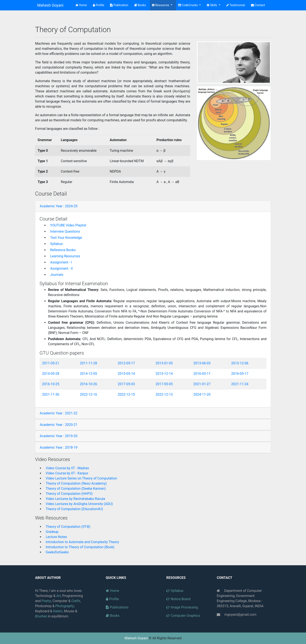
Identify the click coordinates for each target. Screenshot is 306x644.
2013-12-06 (240, 363)
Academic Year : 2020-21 (59, 425)
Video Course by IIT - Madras (67, 468)
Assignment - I (61, 262)
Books (140, 5)
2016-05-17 (240, 374)
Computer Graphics (183, 616)
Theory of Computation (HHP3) (69, 494)
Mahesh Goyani (50, 5)
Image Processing (182, 607)
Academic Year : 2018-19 (59, 447)
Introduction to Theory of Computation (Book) (80, 547)
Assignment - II (61, 268)
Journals (57, 275)
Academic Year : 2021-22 (59, 413)
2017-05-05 (164, 384)
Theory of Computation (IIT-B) (68, 527)
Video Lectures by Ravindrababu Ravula (75, 499)
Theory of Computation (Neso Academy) (76, 483)
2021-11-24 (240, 384)
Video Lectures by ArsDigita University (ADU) (79, 504)
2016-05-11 (202, 374)
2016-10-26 (89, 384)
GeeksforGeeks (57, 552)
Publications (117, 607)
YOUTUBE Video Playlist (68, 225)
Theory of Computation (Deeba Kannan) (76, 489)
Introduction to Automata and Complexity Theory (82, 542)
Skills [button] (212, 5)
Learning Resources (65, 256)
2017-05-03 (126, 384)
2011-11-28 (89, 363)
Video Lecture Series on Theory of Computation (81, 478)
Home (82, 5)
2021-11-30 (51, 394)
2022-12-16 (89, 394)
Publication (119, 5)
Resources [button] (161, 5)
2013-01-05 (164, 363)
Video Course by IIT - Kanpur (67, 473)
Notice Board (178, 599)
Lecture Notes (56, 537)
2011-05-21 (51, 363)
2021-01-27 (202, 384)
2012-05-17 (126, 363)
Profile (98, 5)
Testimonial (236, 5)
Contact (258, 5)
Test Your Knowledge (66, 238)
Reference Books (63, 250)
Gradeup (52, 532)
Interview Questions (65, 231)
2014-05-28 (51, 374)
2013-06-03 (202, 363)
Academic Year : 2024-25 (59, 206)
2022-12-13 (164, 394)
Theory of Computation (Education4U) (74, 509)
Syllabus (57, 244)
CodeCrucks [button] (188, 5)
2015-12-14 (164, 374)
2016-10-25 (51, 384)
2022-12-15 (126, 394)
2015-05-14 (126, 374)
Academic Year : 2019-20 (59, 436)
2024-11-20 (202, 394)
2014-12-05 (89, 374)
